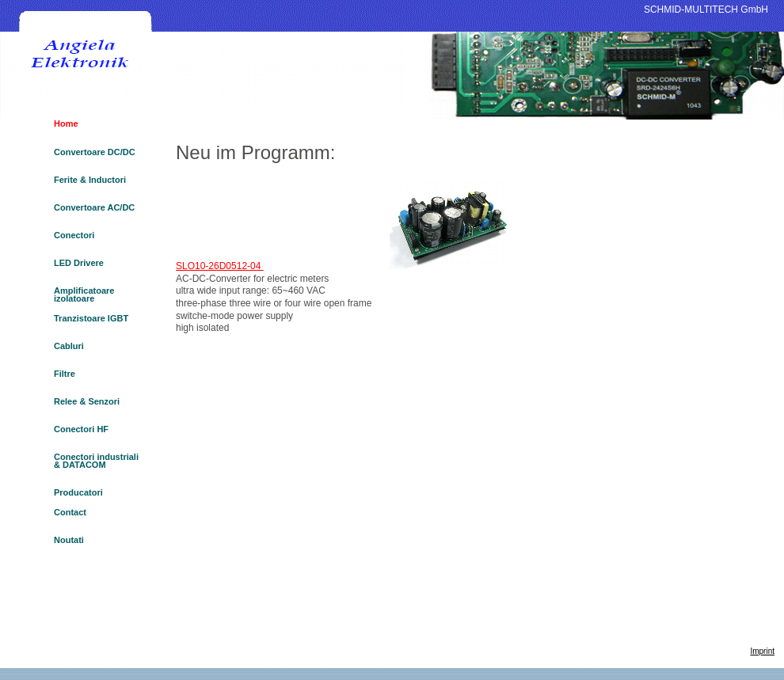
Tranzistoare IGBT (91, 319)
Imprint (762, 651)
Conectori (74, 236)
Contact (70, 513)
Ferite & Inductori (90, 180)
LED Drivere (79, 263)
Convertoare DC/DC (95, 152)
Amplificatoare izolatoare (84, 295)
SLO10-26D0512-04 (220, 266)
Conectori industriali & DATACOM (96, 461)
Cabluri (69, 346)
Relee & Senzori (87, 402)
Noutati (69, 540)
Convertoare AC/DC (94, 208)
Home (66, 124)
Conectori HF (81, 429)
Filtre (65, 374)
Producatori (78, 492)
